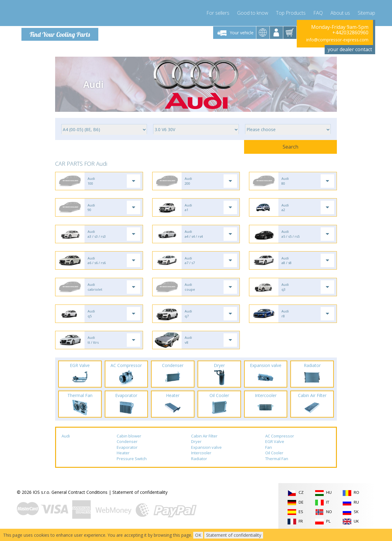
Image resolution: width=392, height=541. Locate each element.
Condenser (127, 449)
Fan (269, 455)
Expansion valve (206, 455)
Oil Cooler (274, 460)
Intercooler (201, 460)
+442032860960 (350, 32)
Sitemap (366, 12)
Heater (123, 460)
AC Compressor (280, 443)
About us (340, 12)
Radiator (199, 466)
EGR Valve (275, 449)
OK (198, 535)
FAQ (318, 12)
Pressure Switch (132, 466)
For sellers (218, 12)
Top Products (291, 12)
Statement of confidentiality (140, 500)
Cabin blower (129, 443)
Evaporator (127, 455)
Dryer (196, 449)
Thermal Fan (277, 466)
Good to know (253, 12)
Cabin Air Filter (204, 443)
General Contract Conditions (79, 500)
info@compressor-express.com (337, 40)
